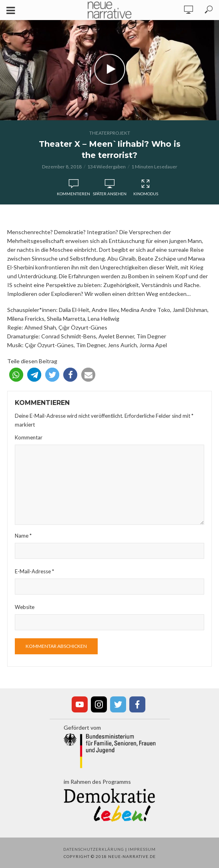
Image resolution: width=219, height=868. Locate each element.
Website (25, 607)
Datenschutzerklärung (94, 849)
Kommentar (29, 437)
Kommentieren (73, 194)
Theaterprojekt (110, 133)
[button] (16, 375)
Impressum (142, 849)
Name (23, 536)
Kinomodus (146, 188)
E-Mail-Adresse (34, 571)
